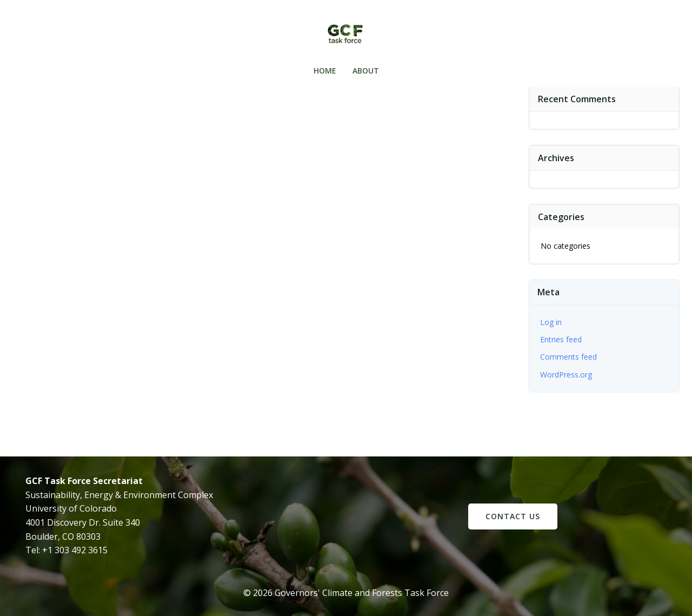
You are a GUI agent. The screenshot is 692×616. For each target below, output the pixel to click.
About (366, 71)
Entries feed (561, 339)
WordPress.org (566, 375)
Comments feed (568, 357)
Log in (551, 322)
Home (325, 71)
